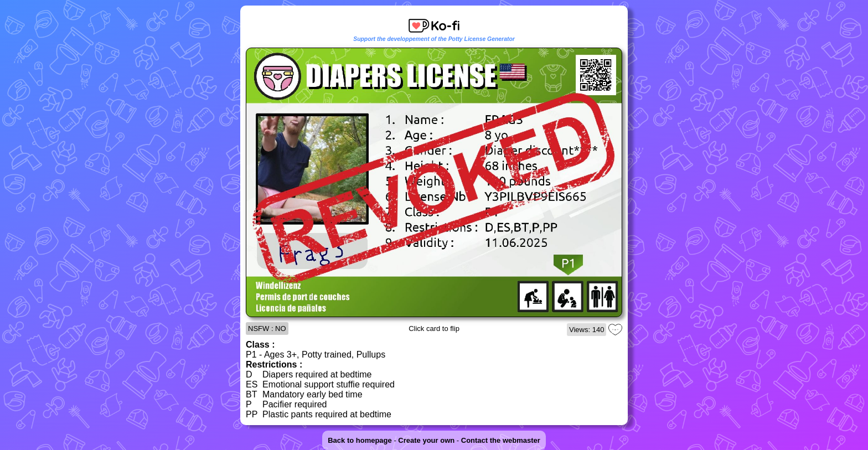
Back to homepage (360, 440)
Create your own (426, 440)
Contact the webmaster (501, 440)
